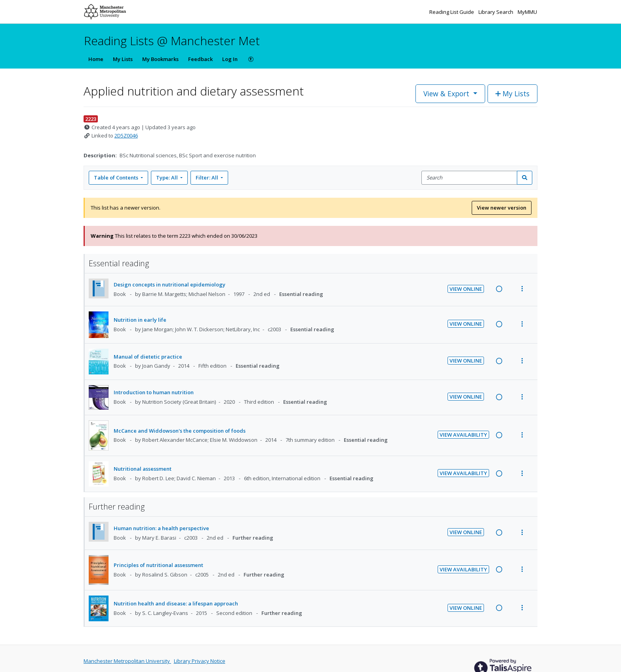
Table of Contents (117, 178)
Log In (230, 59)
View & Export (447, 94)
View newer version (502, 208)
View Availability (463, 435)
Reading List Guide (452, 12)
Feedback (200, 59)
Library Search (496, 12)
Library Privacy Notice (200, 661)
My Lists (123, 59)
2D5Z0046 (126, 136)
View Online (466, 289)
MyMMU (527, 12)
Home (96, 59)
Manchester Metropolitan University (127, 661)
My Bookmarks (160, 59)
